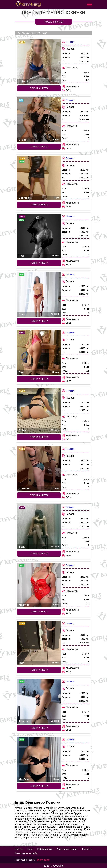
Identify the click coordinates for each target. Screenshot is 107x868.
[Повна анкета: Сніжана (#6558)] (39, 62)
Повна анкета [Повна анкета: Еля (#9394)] (39, 263)
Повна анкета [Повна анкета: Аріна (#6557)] (39, 437)
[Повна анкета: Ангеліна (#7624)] (39, 469)
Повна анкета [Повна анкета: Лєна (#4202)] (39, 321)
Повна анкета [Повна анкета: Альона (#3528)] (39, 728)
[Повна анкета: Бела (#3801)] (39, 527)
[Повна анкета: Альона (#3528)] (39, 701)
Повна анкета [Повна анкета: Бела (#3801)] (39, 553)
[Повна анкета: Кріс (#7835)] (39, 643)
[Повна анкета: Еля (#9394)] (39, 236)
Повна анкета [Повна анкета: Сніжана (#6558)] (39, 88)
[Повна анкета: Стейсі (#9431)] (39, 120)
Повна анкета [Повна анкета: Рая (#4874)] (39, 379)
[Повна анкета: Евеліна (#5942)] (39, 178)
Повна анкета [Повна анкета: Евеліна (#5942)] (39, 205)
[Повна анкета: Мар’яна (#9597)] (39, 585)
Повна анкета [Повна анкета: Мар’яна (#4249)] (39, 786)
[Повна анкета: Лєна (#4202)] (39, 294)
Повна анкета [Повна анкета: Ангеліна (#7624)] (39, 495)
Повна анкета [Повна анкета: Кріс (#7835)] (39, 670)
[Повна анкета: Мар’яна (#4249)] (39, 759)
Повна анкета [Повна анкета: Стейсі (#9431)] (39, 146)
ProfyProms (43, 860)
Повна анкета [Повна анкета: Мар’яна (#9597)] (39, 612)
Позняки (68, 42)
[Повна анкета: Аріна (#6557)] (39, 410)
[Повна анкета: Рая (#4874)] (39, 352)
